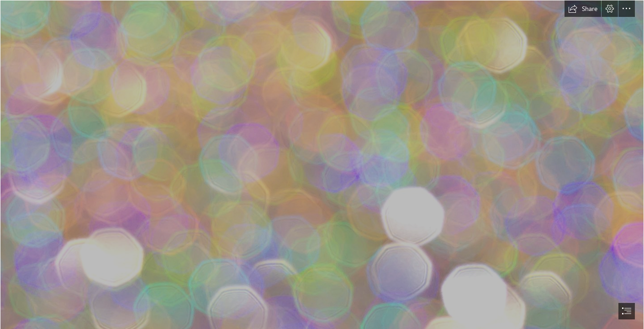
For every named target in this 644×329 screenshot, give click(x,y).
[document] (322, 164)
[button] (583, 9)
